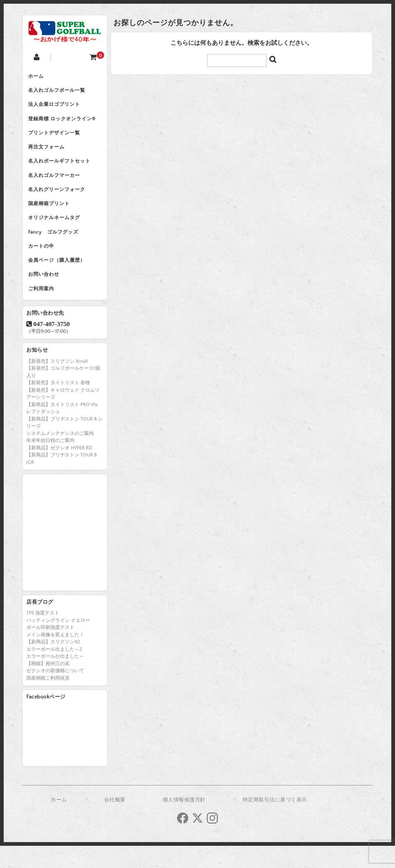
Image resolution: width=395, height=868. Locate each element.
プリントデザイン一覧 (56, 139)
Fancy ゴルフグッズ (55, 248)
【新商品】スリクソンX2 (53, 664)
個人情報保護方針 (184, 822)
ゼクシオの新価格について (55, 693)
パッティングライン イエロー (58, 643)
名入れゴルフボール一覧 (59, 93)
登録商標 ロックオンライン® (64, 124)
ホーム (38, 77)
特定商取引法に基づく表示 (275, 822)
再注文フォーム (48, 155)
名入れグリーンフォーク (59, 201)
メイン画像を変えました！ (55, 657)
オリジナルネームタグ (56, 232)
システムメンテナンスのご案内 (60, 456)
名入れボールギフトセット (61, 170)
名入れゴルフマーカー (56, 186)
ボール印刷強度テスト (50, 650)
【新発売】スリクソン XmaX (57, 383)
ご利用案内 (43, 310)
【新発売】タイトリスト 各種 (58, 405)
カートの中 (43, 264)
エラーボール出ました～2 (54, 671)
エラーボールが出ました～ (55, 678)
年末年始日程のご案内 (50, 463)
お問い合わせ (46, 295)
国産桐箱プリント (51, 217)
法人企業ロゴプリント (56, 108)
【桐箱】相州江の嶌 (48, 686)
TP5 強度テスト (43, 635)
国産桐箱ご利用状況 (48, 700)
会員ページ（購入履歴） (59, 279)
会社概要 (115, 822)
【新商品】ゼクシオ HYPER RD (59, 470)
